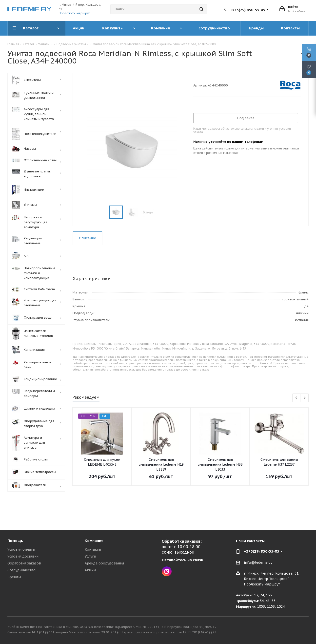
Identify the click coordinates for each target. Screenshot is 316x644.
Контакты (93, 549)
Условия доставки (23, 556)
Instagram (167, 571)
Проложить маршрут (74, 13)
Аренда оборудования (104, 563)
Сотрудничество (21, 570)
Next (305, 398)
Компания (94, 541)
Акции (90, 570)
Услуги (90, 556)
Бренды (14, 577)
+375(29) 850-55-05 (247, 10)
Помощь (15, 541)
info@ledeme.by (258, 562)
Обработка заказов (24, 563)
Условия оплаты (21, 549)
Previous (297, 398)
